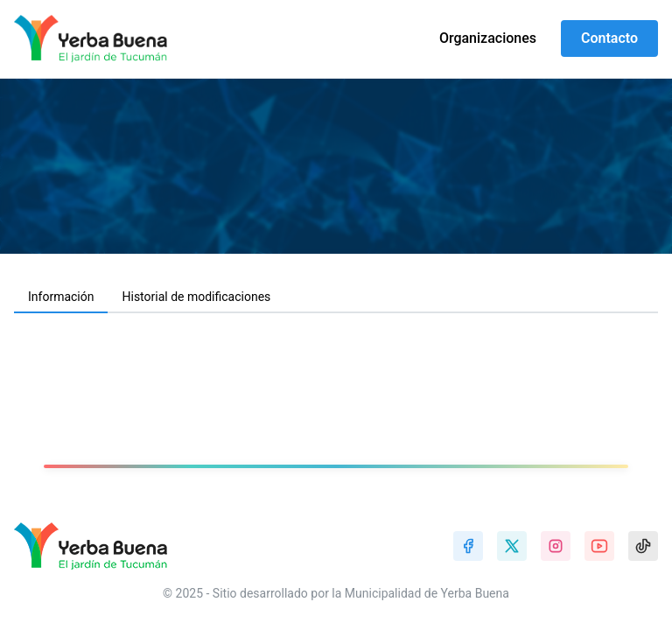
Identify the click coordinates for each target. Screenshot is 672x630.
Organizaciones (488, 38)
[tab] (61, 297)
